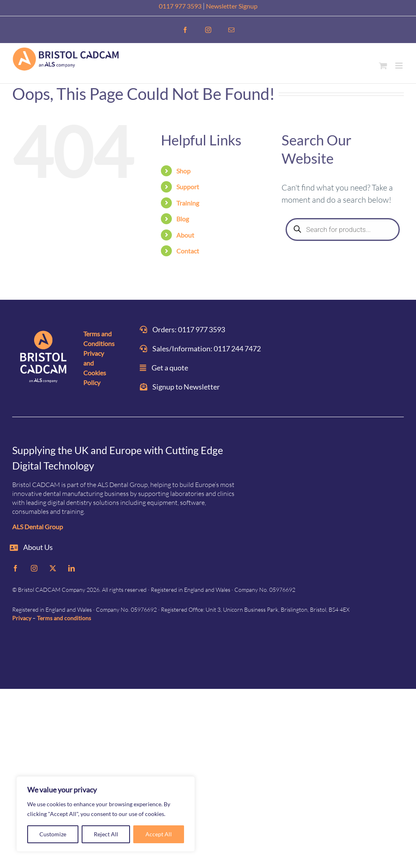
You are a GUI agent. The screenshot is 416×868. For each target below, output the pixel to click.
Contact (188, 251)
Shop (183, 171)
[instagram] (34, 568)
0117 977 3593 (180, 6)
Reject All (106, 834)
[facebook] (15, 568)
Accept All (159, 834)
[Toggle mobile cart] (383, 66)
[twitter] (53, 568)
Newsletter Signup (232, 6)
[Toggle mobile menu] (400, 66)
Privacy (22, 618)
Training (188, 203)
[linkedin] (71, 568)
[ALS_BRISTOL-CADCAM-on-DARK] (44, 358)
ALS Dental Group (38, 527)
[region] (106, 814)
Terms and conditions (64, 618)
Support (188, 187)
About (185, 235)
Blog (183, 219)
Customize (53, 834)
